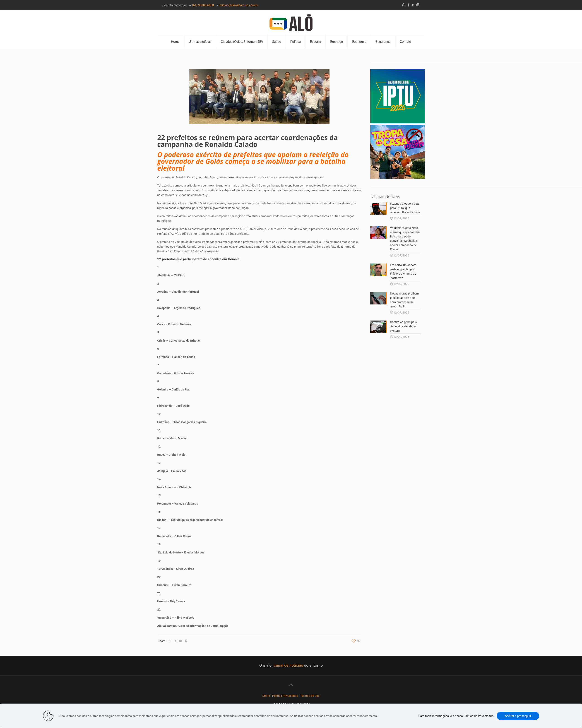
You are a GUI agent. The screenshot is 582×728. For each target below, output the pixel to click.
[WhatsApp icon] (404, 5)
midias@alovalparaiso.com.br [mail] (239, 5)
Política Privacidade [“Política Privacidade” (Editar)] (285, 696)
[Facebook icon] (408, 5)
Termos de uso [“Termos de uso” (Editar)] (310, 696)
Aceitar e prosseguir (518, 716)
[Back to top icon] (291, 685)
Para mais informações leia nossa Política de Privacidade (456, 716)
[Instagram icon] (418, 5)
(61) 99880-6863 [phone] (203, 5)
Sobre (266, 696)
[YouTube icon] (413, 5)
